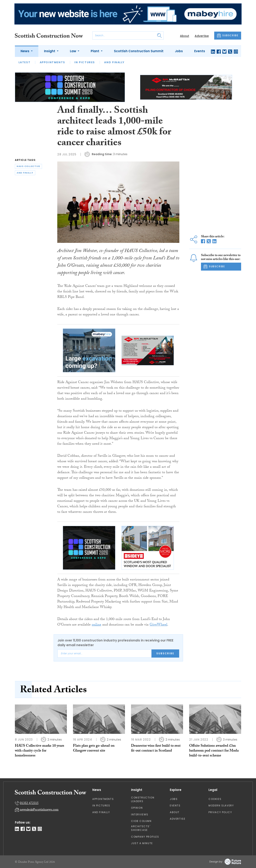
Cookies (215, 799)
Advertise (202, 36)
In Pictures (85, 62)
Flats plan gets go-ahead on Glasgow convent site (94, 749)
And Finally (114, 62)
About (185, 36)
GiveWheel (158, 625)
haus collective (28, 166)
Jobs (179, 51)
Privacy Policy (220, 812)
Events (200, 51)
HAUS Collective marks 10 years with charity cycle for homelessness (40, 751)
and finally (25, 173)
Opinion (137, 808)
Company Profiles (145, 837)
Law (73, 51)
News (25, 51)
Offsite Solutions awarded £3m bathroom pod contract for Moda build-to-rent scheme (214, 751)
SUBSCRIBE (228, 35)
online (97, 625)
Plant (95, 51)
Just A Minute (142, 843)
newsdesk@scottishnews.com (39, 810)
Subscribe (165, 653)
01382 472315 (29, 803)
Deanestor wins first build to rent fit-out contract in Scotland (156, 749)
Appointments (52, 62)
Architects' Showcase (141, 828)
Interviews (140, 814)
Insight (50, 51)
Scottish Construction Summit (139, 51)
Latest (25, 62)
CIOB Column (141, 821)
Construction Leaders (143, 799)
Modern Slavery (221, 806)
